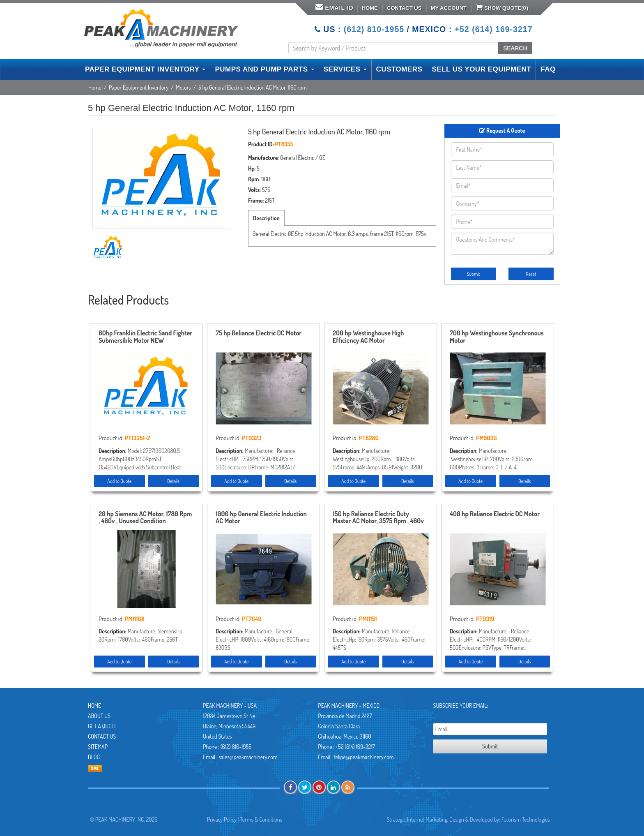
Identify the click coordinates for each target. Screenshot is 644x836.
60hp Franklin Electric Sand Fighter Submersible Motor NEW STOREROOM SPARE (145, 337)
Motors (183, 87)
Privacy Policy (222, 819)
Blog (94, 757)
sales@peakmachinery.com (248, 757)
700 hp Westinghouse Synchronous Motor (497, 337)
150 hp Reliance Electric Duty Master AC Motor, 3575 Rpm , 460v (378, 518)
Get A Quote (102, 726)
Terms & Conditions (261, 819)
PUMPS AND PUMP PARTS (264, 69)
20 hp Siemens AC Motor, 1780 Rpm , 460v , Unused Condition (145, 518)
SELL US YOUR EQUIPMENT (481, 69)
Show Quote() (502, 7)
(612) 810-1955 (374, 29)
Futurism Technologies (526, 819)
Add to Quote (119, 481)
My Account (449, 8)
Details (173, 481)
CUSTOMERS (399, 69)
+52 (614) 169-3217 (494, 29)
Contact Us (404, 8)
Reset (531, 274)
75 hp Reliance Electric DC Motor (259, 333)
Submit (473, 274)
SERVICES (345, 69)
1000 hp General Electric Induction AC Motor (261, 518)
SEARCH (515, 48)
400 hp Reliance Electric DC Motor (495, 514)
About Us (99, 716)
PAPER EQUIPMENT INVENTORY (145, 69)
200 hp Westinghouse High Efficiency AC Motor (368, 337)
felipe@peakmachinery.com (363, 757)
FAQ (548, 69)
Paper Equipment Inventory (139, 87)
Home (370, 8)
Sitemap (98, 747)
